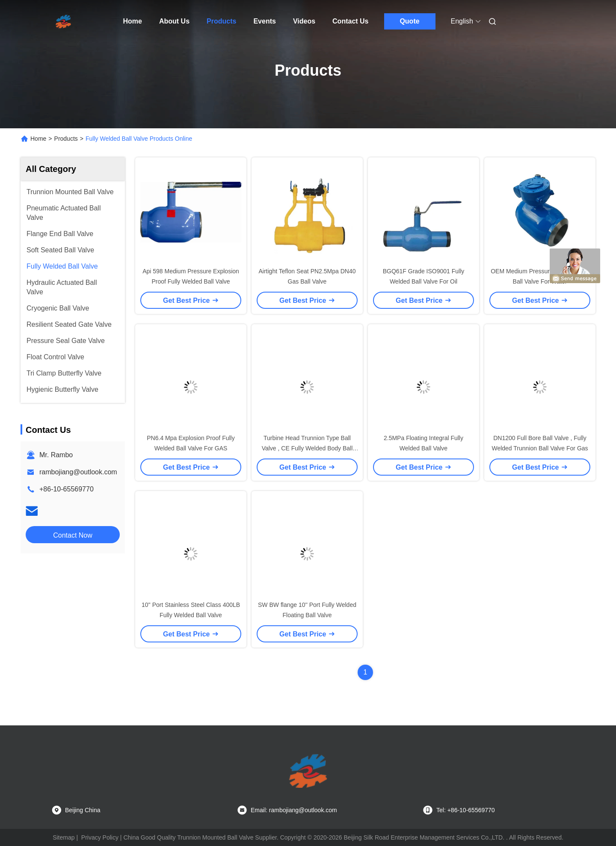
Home (133, 21)
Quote (409, 21)
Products (221, 21)
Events (264, 21)
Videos (304, 21)
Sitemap (64, 837)
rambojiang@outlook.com (78, 472)
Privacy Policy (100, 837)
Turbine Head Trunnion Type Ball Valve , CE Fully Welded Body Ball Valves (307, 448)
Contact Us (350, 21)
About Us (174, 21)
